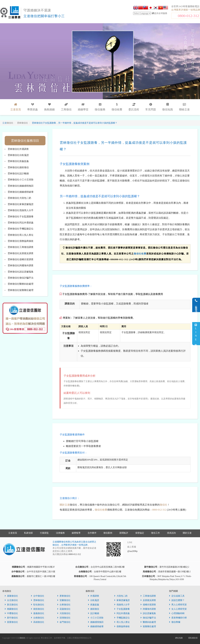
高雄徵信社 (38, 622)
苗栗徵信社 (11, 622)
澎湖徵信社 (64, 618)
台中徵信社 (38, 596)
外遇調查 (94, 596)
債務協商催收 (122, 626)
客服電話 (196, 305)
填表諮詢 (171, 533)
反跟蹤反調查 (148, 600)
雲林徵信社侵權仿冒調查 (21, 259)
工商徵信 (66, 107)
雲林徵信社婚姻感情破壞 (21, 192)
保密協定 (140, 533)
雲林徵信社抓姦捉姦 (18, 161)
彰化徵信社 (38, 605)
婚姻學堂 (83, 107)
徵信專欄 (175, 622)
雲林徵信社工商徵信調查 (21, 247)
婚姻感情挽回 (96, 622)
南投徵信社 (38, 609)
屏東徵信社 (64, 596)
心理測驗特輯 (177, 613)
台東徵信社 (64, 605)
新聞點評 (124, 533)
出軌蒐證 (94, 600)
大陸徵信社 (64, 613)
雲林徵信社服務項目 (25, 141)
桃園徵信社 (11, 609)
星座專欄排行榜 (178, 618)
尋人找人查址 (122, 622)
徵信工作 (155, 533)
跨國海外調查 (148, 609)
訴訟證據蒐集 (148, 613)
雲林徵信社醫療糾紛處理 (21, 284)
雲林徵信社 (38, 600)
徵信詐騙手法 (148, 618)
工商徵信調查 (148, 596)
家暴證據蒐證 (122, 600)
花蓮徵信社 (64, 609)
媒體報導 (76, 533)
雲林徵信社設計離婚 (18, 174)
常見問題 (151, 107)
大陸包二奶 (121, 596)
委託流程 (134, 107)
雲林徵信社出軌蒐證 (18, 155)
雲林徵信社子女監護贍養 (21, 217)
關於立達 (65, 505)
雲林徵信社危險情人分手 (21, 210)
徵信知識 (167, 107)
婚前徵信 (94, 609)
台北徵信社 (11, 600)
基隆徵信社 (11, 596)
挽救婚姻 (49, 107)
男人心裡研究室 (178, 605)
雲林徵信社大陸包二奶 (19, 198)
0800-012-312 (188, 16)
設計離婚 (94, 613)
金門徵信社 (64, 622)
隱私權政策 (193, 638)
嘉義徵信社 (38, 613)
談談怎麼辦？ (177, 600)
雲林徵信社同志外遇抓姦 (21, 223)
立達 (8, 123)
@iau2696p (132, 551)
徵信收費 (117, 107)
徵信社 (163, 505)
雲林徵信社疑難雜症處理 (21, 290)
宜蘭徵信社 (64, 600)
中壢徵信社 (11, 613)
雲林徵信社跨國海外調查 (21, 265)
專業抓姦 (32, 107)
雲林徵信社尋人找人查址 (21, 235)
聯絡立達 (184, 107)
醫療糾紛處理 (148, 622)
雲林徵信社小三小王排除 (21, 180)
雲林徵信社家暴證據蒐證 (21, 204)
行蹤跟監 (44, 533)
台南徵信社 (38, 618)
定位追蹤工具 (177, 596)
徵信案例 (108, 533)
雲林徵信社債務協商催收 (21, 241)
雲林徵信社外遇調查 (18, 149)
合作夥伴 (92, 533)
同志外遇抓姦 (122, 613)
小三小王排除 (96, 618)
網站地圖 (179, 638)
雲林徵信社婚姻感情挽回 (21, 186)
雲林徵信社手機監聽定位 (21, 229)
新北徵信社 (11, 605)
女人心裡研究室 (178, 609)
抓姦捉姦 (94, 605)
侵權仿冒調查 (148, 605)
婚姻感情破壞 (96, 626)
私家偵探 (28, 533)
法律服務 (60, 533)
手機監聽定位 (122, 618)
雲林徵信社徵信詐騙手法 (21, 278)
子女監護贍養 (122, 609)
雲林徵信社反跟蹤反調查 (21, 253)
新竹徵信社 (11, 618)
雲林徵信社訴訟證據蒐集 (21, 272)
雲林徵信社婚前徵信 (18, 167)
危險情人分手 (122, 605)
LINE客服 (196, 334)
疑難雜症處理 (148, 626)
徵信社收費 (140, 254)
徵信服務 (100, 107)
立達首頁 (13, 533)
